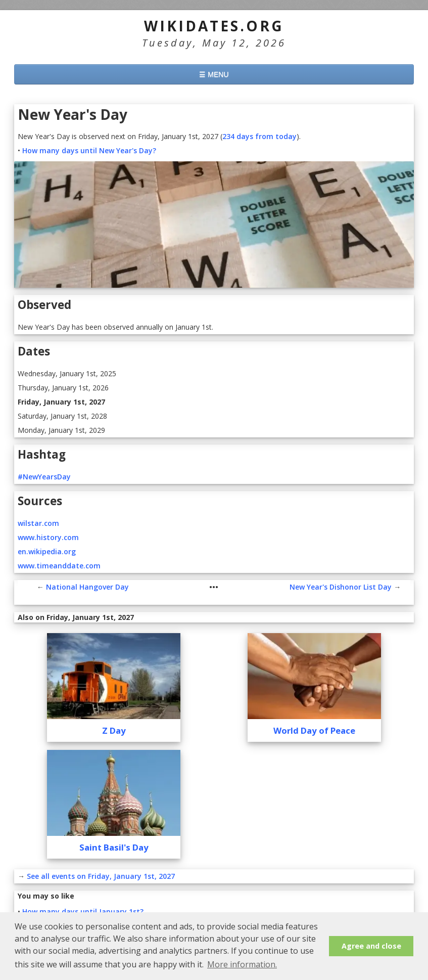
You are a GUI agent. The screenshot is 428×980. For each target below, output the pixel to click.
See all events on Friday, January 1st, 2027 (101, 876)
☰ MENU (214, 74)
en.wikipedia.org (47, 551)
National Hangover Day (87, 587)
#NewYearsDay (44, 477)
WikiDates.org (214, 26)
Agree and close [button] (371, 946)
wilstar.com (38, 523)
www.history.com (48, 537)
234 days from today (259, 136)
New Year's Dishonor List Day (341, 587)
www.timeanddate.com (59, 566)
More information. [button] (242, 964)
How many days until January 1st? (83, 911)
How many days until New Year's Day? (89, 150)
